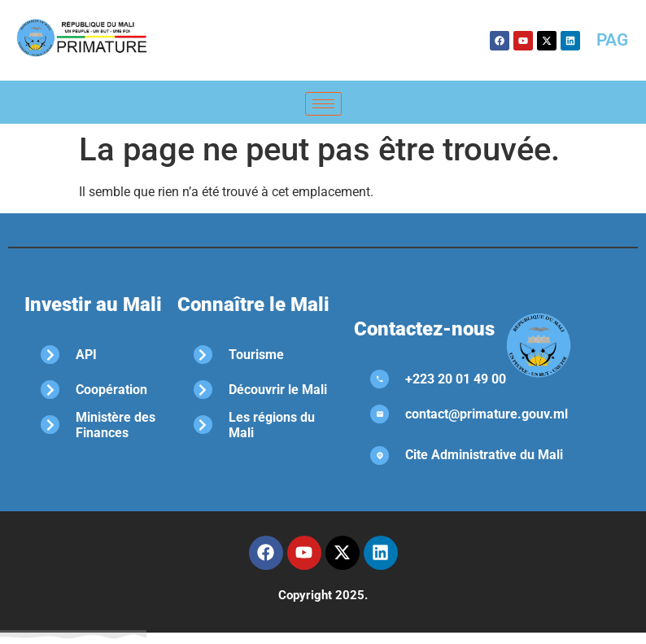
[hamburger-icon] (323, 104)
